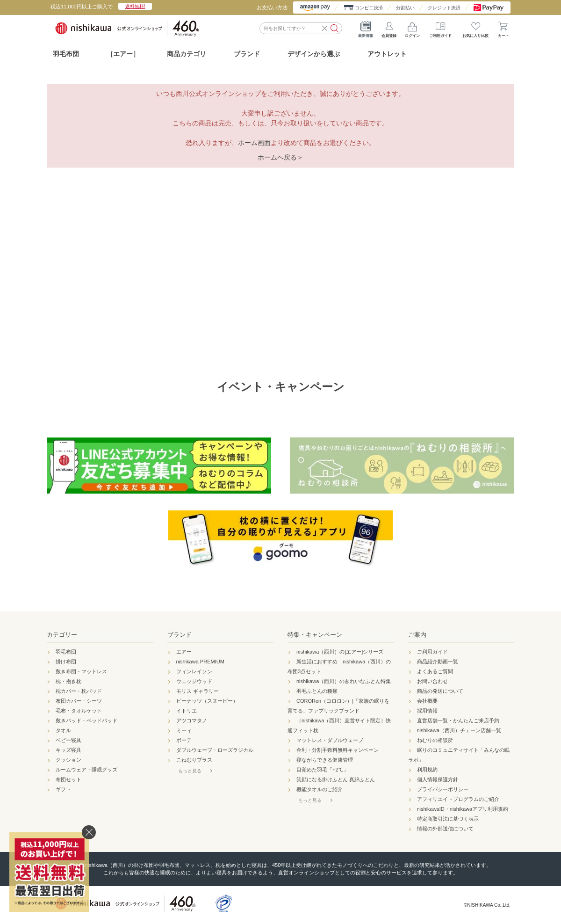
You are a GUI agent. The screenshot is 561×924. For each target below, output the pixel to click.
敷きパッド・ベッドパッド (86, 720)
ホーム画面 (254, 143)
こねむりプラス (194, 760)
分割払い (405, 8)
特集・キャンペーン (315, 635)
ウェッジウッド (194, 681)
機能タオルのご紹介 (320, 789)
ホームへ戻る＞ (280, 157)
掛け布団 (66, 662)
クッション (68, 760)
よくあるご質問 (435, 671)
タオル (63, 730)
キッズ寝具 (68, 750)
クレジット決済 (444, 8)
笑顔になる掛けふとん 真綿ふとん (336, 779)
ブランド (180, 635)
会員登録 (389, 28)
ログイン (412, 28)
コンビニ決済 (369, 8)
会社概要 (427, 701)
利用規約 (427, 770)
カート (503, 28)
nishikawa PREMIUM (200, 662)
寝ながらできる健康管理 (325, 760)
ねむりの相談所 (435, 740)
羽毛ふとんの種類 (317, 691)
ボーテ (184, 740)
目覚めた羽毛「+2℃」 (322, 770)
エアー (184, 652)
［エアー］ (123, 54)
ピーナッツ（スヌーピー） (207, 701)
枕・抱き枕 (68, 681)
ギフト (63, 789)
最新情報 (366, 28)
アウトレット (387, 54)
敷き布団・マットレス (81, 671)
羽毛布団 (66, 54)
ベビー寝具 (68, 740)
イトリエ (187, 711)
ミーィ (184, 730)
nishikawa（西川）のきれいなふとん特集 (344, 681)
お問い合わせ (432, 681)
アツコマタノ (192, 720)
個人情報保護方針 (438, 779)
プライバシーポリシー (443, 789)
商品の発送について (440, 691)
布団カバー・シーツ (79, 701)
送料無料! (135, 6)
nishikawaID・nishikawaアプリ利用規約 (463, 809)
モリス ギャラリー (198, 691)
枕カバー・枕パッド (79, 691)
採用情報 (427, 711)
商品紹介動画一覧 (438, 662)
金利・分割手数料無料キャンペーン (338, 750)
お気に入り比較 (475, 28)
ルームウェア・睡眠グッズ (86, 770)
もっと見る (190, 771)
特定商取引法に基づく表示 (448, 819)
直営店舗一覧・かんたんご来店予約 (458, 720)
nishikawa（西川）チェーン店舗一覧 (459, 730)
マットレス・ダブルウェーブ (330, 740)
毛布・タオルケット (79, 711)
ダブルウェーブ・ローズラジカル (215, 750)
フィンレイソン (194, 671)
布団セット (68, 779)
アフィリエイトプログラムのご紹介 (458, 799)
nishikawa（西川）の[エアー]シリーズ (340, 652)
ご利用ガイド (440, 28)
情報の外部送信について (445, 829)
